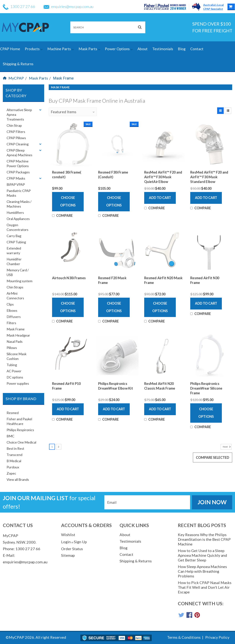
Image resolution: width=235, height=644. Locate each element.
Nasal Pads (15, 341)
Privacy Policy (217, 637)
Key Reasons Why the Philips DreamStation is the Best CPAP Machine (204, 539)
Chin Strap (14, 125)
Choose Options (68, 201)
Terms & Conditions (184, 637)
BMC (10, 436)
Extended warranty (14, 251)
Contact (197, 49)
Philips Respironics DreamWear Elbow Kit (116, 386)
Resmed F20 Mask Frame (112, 280)
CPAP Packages (18, 172)
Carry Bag (14, 236)
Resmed (13, 413)
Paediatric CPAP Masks (19, 193)
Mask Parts (89, 49)
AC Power (14, 371)
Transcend (14, 455)
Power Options (119, 49)
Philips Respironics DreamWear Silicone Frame (206, 388)
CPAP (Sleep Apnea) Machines (19, 153)
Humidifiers (15, 212)
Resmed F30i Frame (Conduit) (113, 175)
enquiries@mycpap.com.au (69, 6)
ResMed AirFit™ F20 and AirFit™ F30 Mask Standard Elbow (209, 177)
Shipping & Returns (18, 64)
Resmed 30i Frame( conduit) (67, 175)
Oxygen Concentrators (17, 227)
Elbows (12, 310)
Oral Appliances (18, 219)
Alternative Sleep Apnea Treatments (19, 115)
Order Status (72, 549)
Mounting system (19, 281)
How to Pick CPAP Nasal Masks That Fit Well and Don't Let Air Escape (205, 587)
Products (34, 49)
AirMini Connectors (15, 296)
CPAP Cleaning (18, 144)
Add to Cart (160, 198)
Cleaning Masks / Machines (19, 204)
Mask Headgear (18, 335)
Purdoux (13, 467)
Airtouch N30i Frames (69, 278)
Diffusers (14, 317)
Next (227, 447)
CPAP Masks (16, 178)
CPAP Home (10, 49)
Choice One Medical (21, 442)
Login (66, 542)
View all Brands (18, 479)
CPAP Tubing (16, 242)
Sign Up (80, 542)
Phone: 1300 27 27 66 (22, 549)
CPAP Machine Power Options (18, 163)
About (143, 49)
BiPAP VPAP (16, 184)
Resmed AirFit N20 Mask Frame (163, 280)
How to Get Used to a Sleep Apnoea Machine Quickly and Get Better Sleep (202, 555)
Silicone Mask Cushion (17, 356)
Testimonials (163, 49)
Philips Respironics (20, 430)
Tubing (12, 365)
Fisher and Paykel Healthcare (19, 421)
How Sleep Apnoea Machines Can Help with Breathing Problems (202, 571)
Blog (182, 49)
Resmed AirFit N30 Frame (205, 280)
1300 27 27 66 (19, 6)
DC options (15, 377)
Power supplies (18, 383)
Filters (11, 323)
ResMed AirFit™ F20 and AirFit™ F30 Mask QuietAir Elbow (163, 177)
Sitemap (68, 555)
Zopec (11, 473)
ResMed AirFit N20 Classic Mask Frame (160, 386)
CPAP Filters (16, 132)
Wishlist (68, 535)
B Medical (14, 461)
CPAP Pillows (16, 138)
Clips (10, 304)
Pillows (12, 348)
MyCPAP (13, 78)
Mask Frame (63, 78)
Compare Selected (213, 457)
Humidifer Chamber (14, 261)
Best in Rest (15, 448)
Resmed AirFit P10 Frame (66, 386)
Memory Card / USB (18, 272)
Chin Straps (15, 287)
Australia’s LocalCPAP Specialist (213, 7)
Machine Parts (61, 49)
